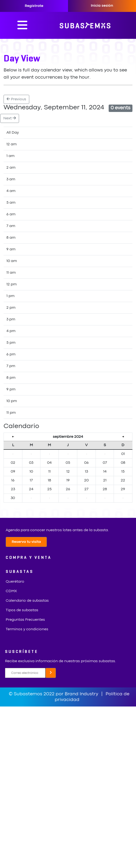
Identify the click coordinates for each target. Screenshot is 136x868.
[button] (51, 673)
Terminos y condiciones (27, 629)
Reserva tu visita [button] (26, 542)
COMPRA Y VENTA (29, 558)
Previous (16, 99)
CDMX (11, 591)
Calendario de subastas (27, 601)
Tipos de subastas (22, 610)
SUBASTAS (19, 572)
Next (10, 118)
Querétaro (15, 582)
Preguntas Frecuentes (25, 620)
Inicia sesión (102, 6)
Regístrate (34, 6)
